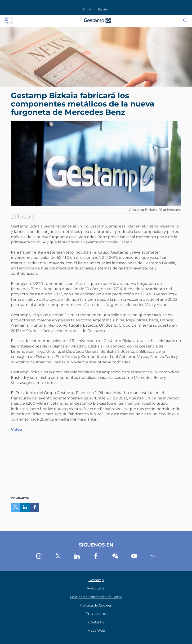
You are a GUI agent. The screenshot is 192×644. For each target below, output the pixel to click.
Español (104, 9)
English (88, 9)
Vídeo (16, 429)
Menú (9, 21)
